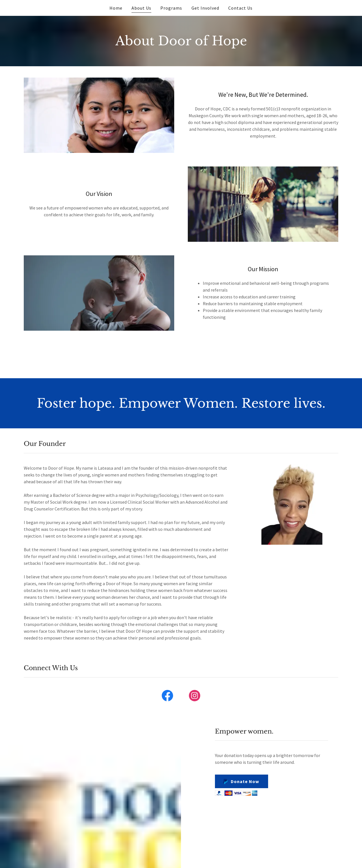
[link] (167, 697)
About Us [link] (141, 8)
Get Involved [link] (205, 8)
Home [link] (116, 8)
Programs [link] (171, 8)
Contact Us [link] (240, 8)
